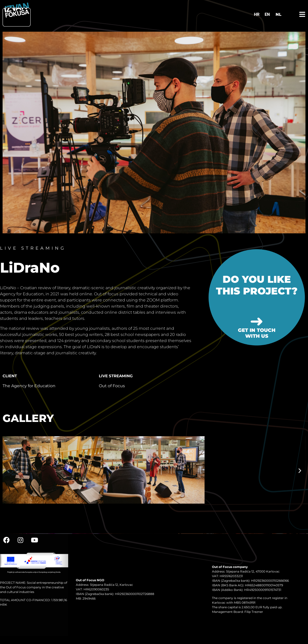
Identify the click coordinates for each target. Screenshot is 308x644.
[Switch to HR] (257, 15)
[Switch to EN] (267, 15)
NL (279, 14)
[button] (8, 471)
